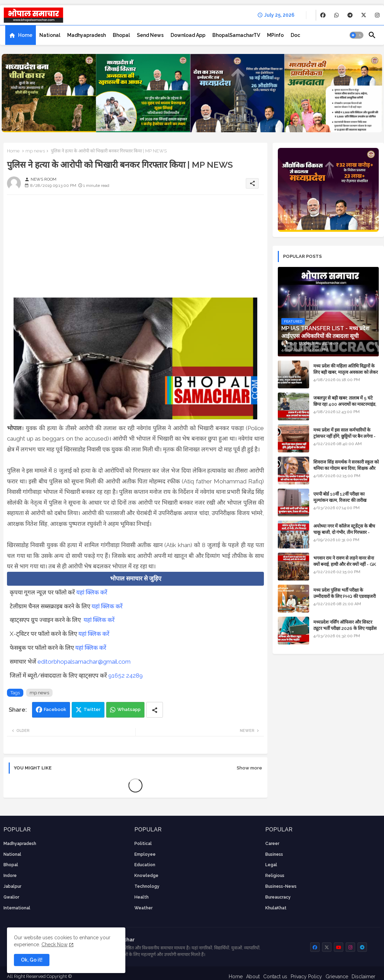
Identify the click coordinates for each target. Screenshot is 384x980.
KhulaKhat (276, 908)
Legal (271, 865)
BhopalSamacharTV (236, 35)
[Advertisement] (135, 249)
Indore (10, 876)
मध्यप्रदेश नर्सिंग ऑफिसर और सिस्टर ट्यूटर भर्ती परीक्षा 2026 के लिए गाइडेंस (345, 625)
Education (145, 865)
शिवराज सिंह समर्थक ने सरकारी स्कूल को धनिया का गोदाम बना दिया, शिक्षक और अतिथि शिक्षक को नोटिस (346, 468)
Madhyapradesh (87, 35)
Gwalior (11, 897)
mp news (35, 151)
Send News (150, 35)
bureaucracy (278, 897)
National (50, 35)
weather (143, 908)
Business (274, 854)
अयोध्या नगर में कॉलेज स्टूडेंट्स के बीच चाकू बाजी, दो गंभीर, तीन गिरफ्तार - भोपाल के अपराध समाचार (344, 532)
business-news (281, 886)
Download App (188, 35)
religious (275, 876)
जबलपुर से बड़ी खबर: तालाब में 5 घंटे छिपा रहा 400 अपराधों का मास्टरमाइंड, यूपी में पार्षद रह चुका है (345, 404)
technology (147, 886)
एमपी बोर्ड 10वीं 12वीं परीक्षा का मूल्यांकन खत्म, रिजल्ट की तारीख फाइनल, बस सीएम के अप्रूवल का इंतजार (346, 500)
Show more (249, 768)
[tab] (21, 35)
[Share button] (155, 710)
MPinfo (275, 35)
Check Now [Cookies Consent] (54, 945)
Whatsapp (129, 709)
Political (143, 844)
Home (25, 35)
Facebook (55, 709)
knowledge (146, 876)
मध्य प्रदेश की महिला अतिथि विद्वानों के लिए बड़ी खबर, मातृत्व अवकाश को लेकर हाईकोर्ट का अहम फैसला (346, 372)
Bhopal (121, 35)
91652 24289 (126, 675)
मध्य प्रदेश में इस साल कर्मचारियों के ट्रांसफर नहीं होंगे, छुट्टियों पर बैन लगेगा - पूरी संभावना (344, 436)
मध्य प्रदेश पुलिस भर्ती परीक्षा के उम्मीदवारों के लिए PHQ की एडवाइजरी (344, 593)
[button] (356, 35)
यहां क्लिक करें (92, 592)
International (17, 908)
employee (145, 854)
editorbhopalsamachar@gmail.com (84, 662)
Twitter (92, 709)
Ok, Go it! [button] (32, 960)
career (272, 844)
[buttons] (323, 15)
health (142, 897)
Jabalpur (12, 886)
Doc (295, 35)
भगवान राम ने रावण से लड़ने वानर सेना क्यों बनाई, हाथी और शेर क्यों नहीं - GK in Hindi (345, 564)
